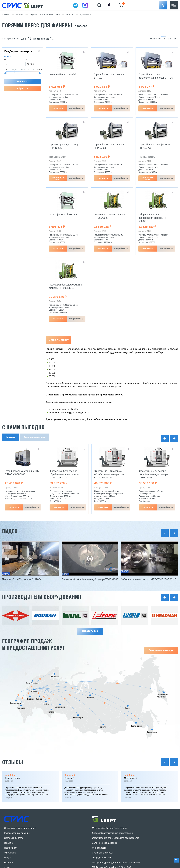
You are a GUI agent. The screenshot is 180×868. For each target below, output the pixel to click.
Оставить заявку (59, 340)
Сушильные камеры (102, 853)
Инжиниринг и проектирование (20, 828)
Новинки (10, 437)
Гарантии (9, 843)
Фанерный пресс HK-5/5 (63, 74)
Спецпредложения (34, 437)
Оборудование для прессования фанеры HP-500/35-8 (153, 218)
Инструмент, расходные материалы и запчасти (116, 863)
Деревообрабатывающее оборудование (113, 833)
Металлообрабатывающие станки (109, 828)
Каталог (20, 15)
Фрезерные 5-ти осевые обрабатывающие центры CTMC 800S (154, 474)
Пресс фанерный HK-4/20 (64, 215)
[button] (163, 5)
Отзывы (13, 762)
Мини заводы (99, 848)
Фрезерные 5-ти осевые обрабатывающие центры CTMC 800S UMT (109, 474)
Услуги (8, 858)
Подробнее (75, 108)
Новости (9, 863)
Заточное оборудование (104, 843)
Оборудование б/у (101, 858)
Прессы (70, 15)
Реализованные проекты (17, 833)
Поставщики (11, 848)
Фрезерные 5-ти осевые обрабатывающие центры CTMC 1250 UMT (64, 474)
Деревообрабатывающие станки (45, 15)
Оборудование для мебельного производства (116, 838)
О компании (10, 853)
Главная (6, 15)
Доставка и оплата (14, 838)
